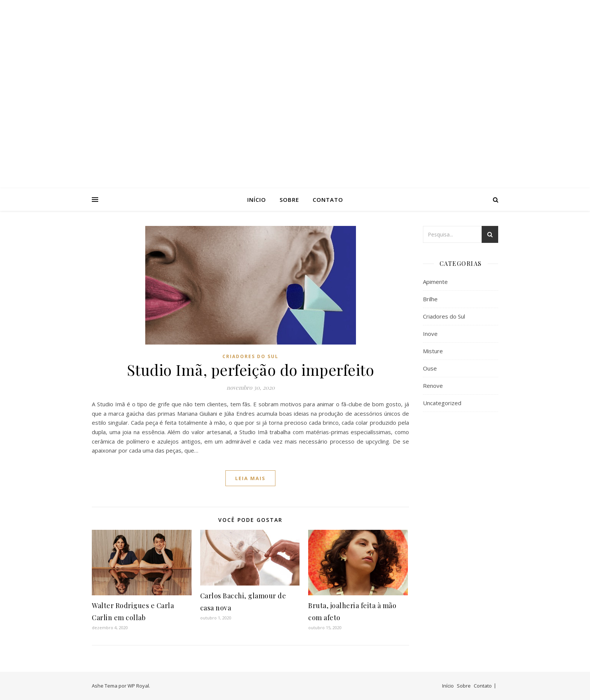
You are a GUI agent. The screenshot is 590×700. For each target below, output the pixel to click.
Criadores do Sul (250, 356)
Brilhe (430, 299)
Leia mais (250, 478)
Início (257, 200)
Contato (328, 200)
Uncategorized (442, 403)
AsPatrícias (295, 87)
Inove (430, 334)
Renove (433, 386)
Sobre (289, 200)
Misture (433, 351)
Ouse (430, 368)
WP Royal (138, 686)
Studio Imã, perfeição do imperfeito (251, 370)
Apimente (435, 282)
